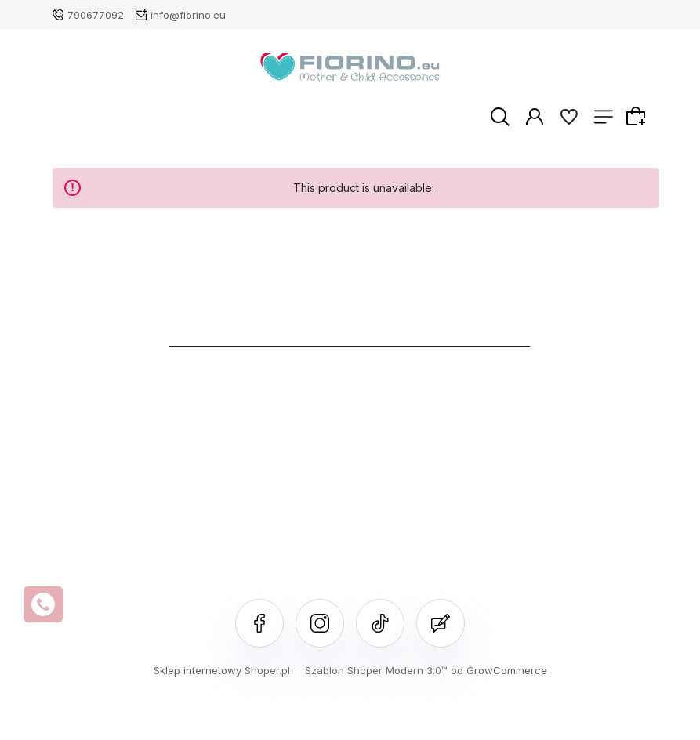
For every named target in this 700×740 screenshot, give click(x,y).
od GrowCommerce (499, 670)
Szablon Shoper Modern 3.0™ (376, 670)
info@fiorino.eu (188, 15)
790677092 (96, 15)
